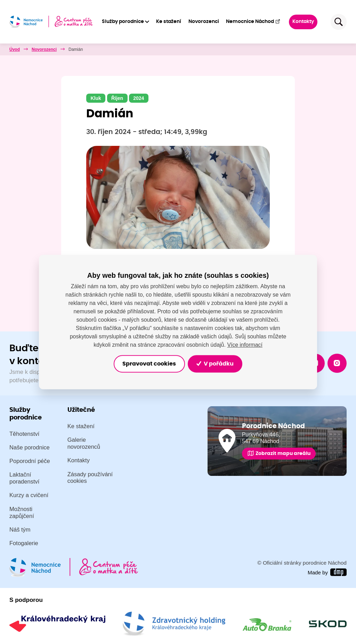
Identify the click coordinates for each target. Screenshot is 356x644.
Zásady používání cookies (90, 478)
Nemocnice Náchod (253, 21)
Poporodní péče (30, 461)
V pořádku (217, 364)
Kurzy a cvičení (29, 496)
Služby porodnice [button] (123, 22)
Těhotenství (24, 434)
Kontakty (304, 22)
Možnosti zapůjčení (22, 513)
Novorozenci (204, 22)
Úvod (15, 49)
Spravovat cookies (148, 364)
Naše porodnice (30, 447)
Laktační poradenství (24, 478)
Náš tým (20, 530)
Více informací (245, 344)
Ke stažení (169, 22)
